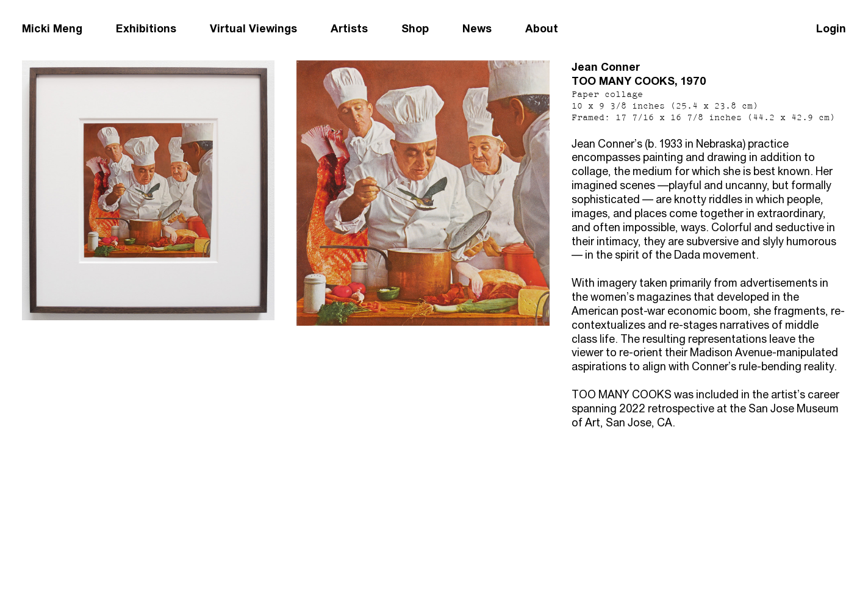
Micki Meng (52, 28)
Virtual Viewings (253, 28)
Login (831, 28)
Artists (349, 28)
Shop (415, 28)
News (477, 28)
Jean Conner (606, 67)
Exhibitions (146, 28)
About (542, 28)
